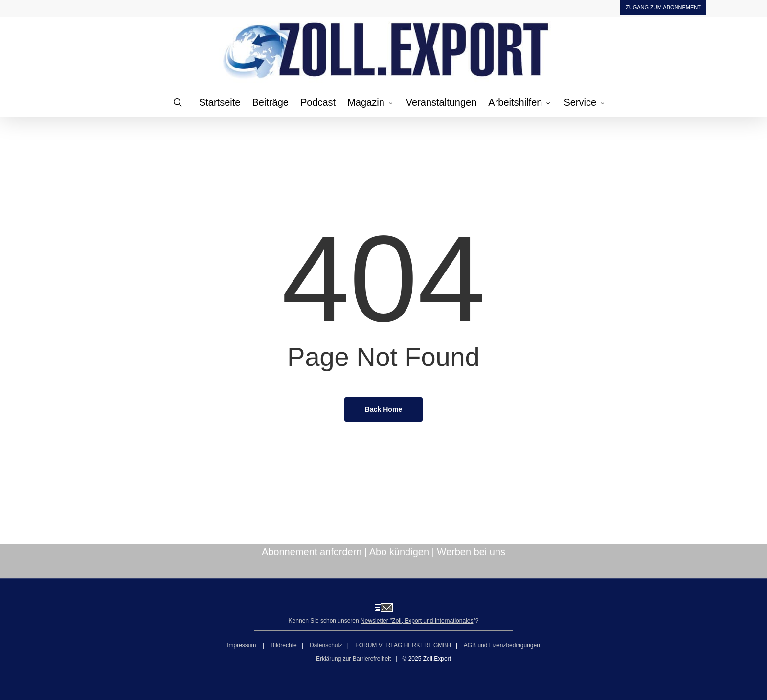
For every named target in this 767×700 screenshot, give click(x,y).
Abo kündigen (399, 552)
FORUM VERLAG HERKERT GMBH (403, 645)
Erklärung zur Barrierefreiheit (353, 659)
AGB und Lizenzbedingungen (502, 645)
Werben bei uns (471, 552)
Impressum (242, 645)
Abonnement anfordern (312, 552)
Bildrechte (283, 645)
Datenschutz (326, 645)
